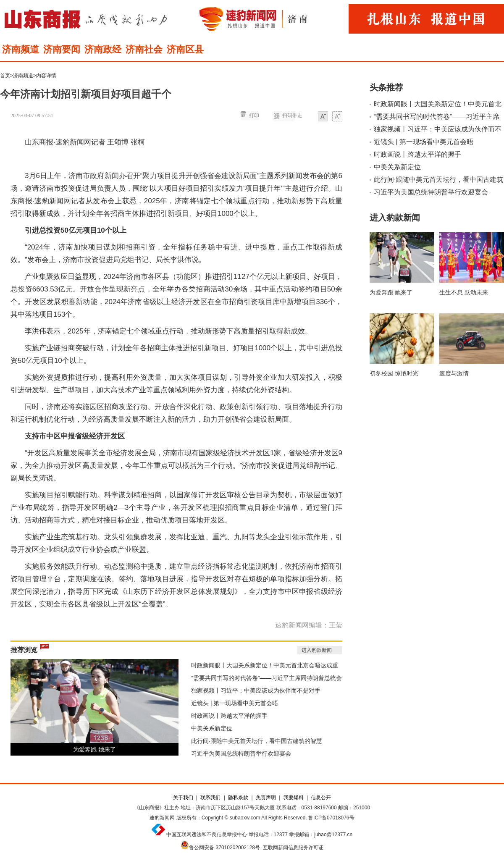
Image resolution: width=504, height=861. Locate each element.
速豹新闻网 (162, 818)
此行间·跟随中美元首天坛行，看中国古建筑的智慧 (257, 741)
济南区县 (185, 49)
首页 (5, 76)
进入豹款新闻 (317, 650)
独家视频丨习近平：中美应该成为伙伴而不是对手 (256, 690)
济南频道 (21, 49)
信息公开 (321, 798)
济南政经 (103, 49)
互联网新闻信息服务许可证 (293, 848)
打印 (254, 115)
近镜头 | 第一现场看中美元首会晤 (235, 703)
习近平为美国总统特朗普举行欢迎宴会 (241, 753)
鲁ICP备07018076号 (331, 818)
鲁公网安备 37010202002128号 (224, 848)
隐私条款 (238, 798)
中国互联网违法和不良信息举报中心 (207, 835)
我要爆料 (294, 798)
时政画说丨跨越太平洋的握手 (229, 716)
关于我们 (183, 798)
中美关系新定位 (212, 728)
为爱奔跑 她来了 (94, 749)
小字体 (323, 117)
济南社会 (144, 49)
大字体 (337, 117)
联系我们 (210, 798)
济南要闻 (62, 49)
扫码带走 (292, 115)
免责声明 (266, 798)
